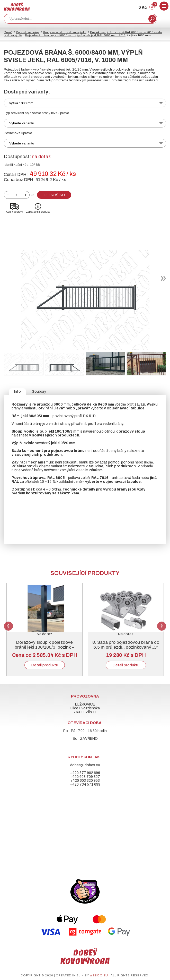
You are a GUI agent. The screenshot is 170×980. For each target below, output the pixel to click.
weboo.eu (99, 975)
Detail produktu (45, 665)
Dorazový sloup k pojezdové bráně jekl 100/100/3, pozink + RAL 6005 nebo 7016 (44, 647)
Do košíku (54, 195)
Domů (8, 32)
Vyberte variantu (22, 123)
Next (162, 626)
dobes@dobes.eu (85, 765)
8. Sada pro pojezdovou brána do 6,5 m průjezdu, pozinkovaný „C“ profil (126, 647)
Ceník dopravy (15, 212)
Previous (8, 626)
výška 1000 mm (21, 103)
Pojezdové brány (28, 32)
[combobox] (76, 19)
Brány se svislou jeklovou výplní (65, 32)
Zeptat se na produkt (38, 212)
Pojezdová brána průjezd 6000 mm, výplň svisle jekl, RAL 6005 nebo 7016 (75, 35)
